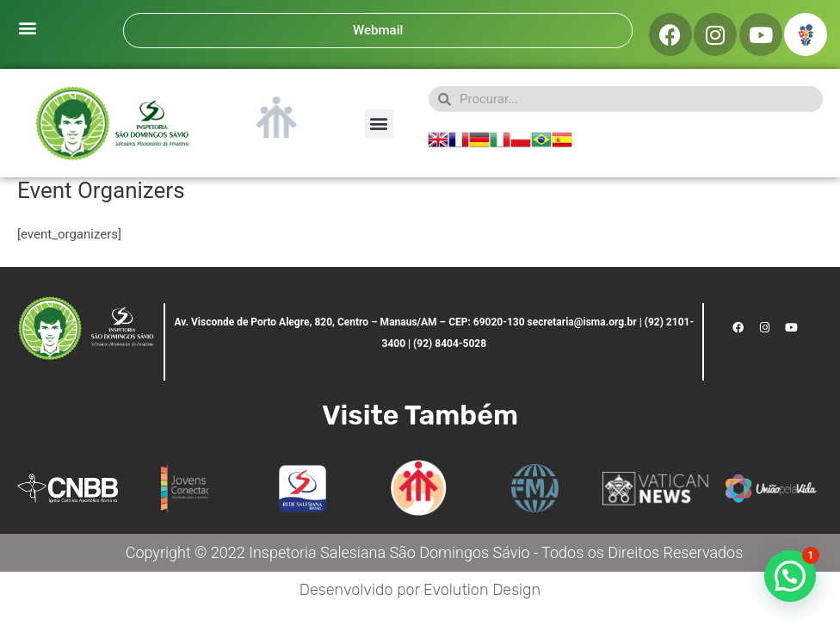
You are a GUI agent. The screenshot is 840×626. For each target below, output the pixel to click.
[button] (27, 27)
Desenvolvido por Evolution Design (420, 590)
